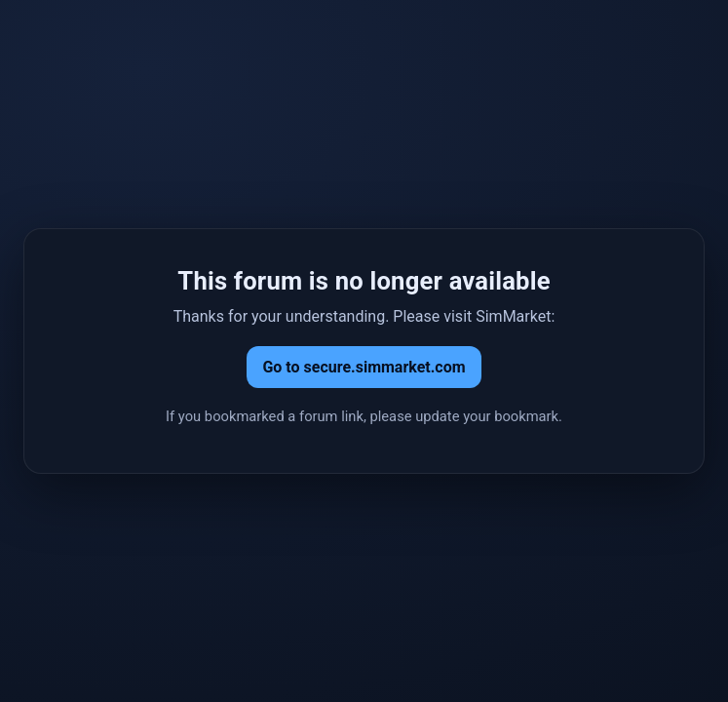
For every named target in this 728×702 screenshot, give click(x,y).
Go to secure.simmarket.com (364, 367)
